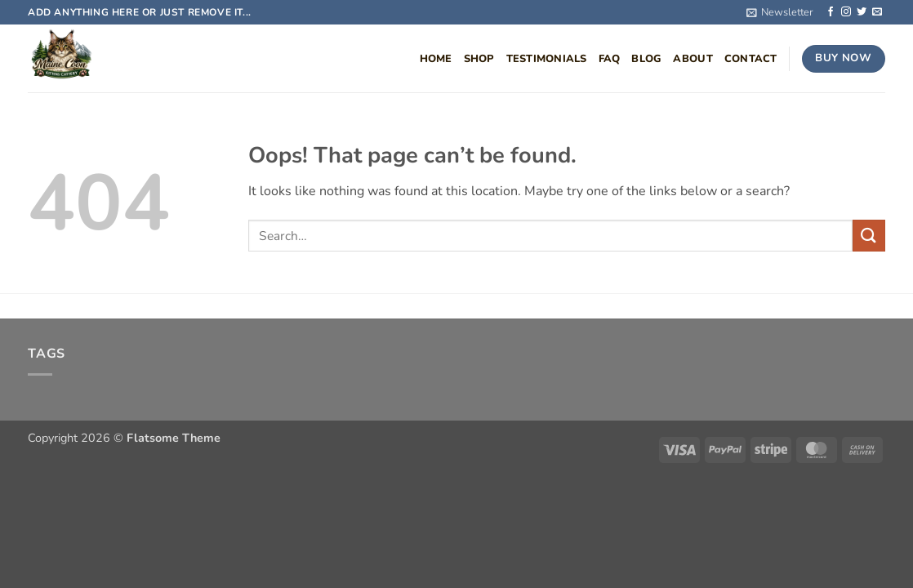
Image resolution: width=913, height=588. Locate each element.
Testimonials (547, 59)
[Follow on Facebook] (831, 12)
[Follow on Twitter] (862, 12)
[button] (780, 12)
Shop (479, 59)
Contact (751, 59)
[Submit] (869, 236)
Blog (646, 59)
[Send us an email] (877, 12)
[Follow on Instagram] (846, 12)
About (693, 59)
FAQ (610, 59)
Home (436, 59)
